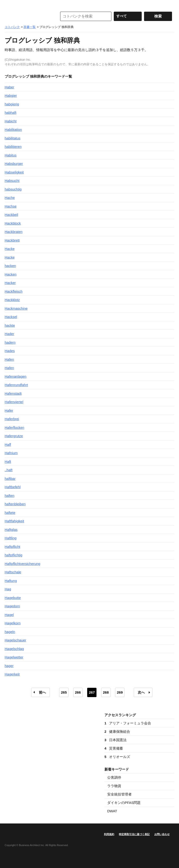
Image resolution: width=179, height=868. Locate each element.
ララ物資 (114, 786)
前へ (42, 692)
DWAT (112, 811)
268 (106, 692)
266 (78, 692)
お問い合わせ (162, 834)
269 (120, 692)
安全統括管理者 (119, 794)
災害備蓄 (114, 748)
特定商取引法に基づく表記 (134, 834)
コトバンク (28, 16)
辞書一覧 (30, 27)
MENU (9, 5)
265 (64, 692)
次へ (141, 692)
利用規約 (109, 834)
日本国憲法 (115, 740)
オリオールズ (117, 757)
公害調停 (114, 777)
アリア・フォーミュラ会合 (128, 723)
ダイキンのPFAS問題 (124, 803)
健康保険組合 (117, 731)
